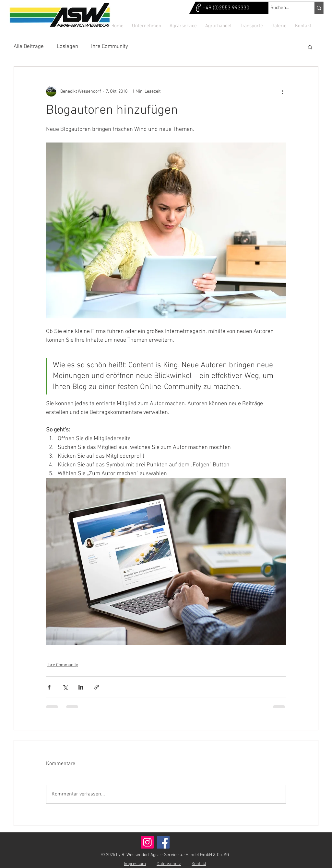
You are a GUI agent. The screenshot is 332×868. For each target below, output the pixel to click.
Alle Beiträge (29, 47)
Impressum (135, 864)
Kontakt (199, 864)
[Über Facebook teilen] (49, 687)
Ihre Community (110, 47)
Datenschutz (169, 864)
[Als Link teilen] (97, 687)
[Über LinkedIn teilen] (81, 687)
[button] (310, 47)
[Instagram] (147, 842)
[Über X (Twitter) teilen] (65, 687)
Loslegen (67, 47)
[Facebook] (163, 842)
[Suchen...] (286, 8)
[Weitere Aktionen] (282, 91)
